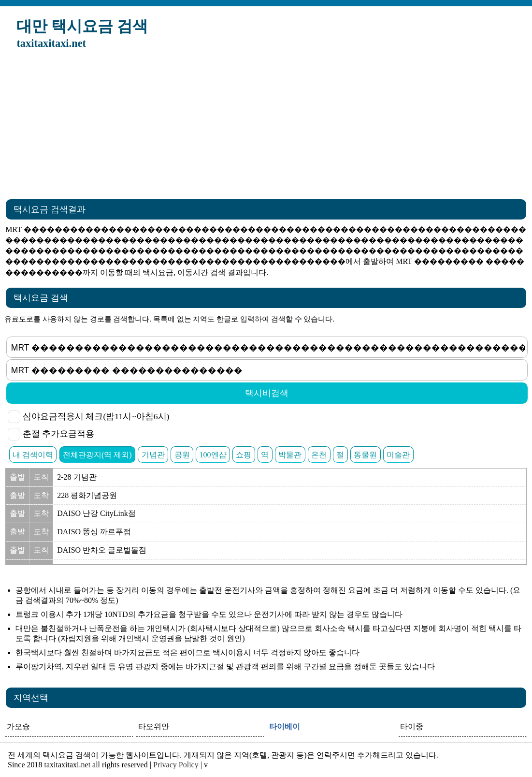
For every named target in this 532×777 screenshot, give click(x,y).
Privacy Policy (176, 765)
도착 (41, 477)
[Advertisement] (266, 127)
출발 (17, 477)
